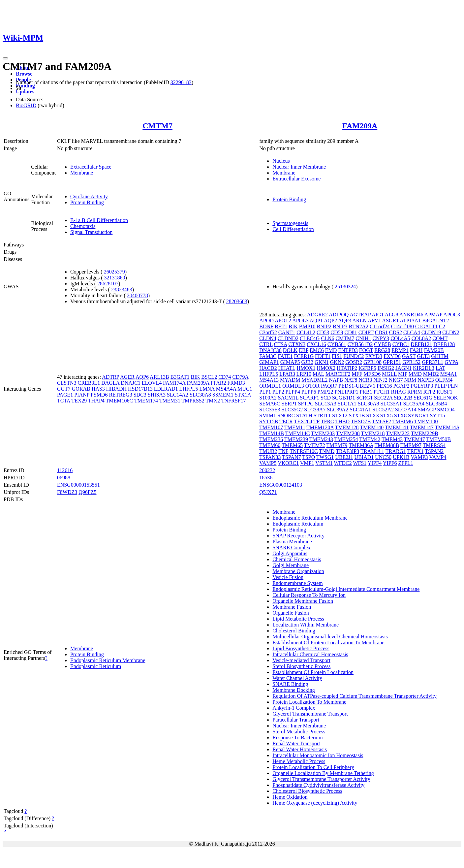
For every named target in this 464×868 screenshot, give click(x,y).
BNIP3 (340, 326)
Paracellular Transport (296, 720)
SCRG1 (364, 398)
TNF (283, 451)
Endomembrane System (297, 583)
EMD (331, 350)
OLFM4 (444, 380)
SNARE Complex (291, 547)
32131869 (115, 278)
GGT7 (64, 389)
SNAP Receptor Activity (298, 536)
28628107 (108, 284)
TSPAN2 (434, 451)
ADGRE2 (317, 315)
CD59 (337, 332)
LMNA (207, 389)
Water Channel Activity (297, 678)
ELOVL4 (152, 383)
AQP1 (316, 321)
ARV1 (374, 321)
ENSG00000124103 (281, 485)
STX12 (340, 416)
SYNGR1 (418, 416)
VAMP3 (419, 457)
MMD (415, 374)
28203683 (237, 301)
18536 (266, 478)
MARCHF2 (338, 374)
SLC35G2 (292, 410)
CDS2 (396, 332)
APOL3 (300, 321)
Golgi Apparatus (290, 553)
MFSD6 (372, 374)
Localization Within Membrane (306, 625)
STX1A (243, 395)
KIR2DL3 (424, 368)
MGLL (389, 374)
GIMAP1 (269, 362)
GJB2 (307, 362)
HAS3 (98, 389)
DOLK (290, 350)
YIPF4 (375, 463)
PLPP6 (309, 392)
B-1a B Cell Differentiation (99, 220)
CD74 (225, 377)
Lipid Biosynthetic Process (301, 648)
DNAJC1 (131, 383)
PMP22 (325, 392)
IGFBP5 (367, 368)
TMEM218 (373, 433)
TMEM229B (425, 433)
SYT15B (269, 421)
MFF (357, 374)
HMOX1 (306, 368)
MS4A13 (269, 380)
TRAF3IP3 (347, 451)
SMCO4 (446, 410)
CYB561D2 (360, 344)
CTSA (281, 344)
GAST (409, 356)
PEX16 (384, 386)
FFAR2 (218, 383)
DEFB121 (421, 344)
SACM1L (288, 398)
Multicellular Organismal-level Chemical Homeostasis (330, 637)
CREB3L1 (89, 383)
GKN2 (337, 362)
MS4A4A (226, 389)
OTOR (312, 386)
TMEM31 (170, 401)
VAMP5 (268, 463)
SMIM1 (268, 416)
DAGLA (110, 383)
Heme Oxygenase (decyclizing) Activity (315, 803)
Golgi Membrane (291, 565)
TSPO (309, 457)
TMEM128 (347, 427)
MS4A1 (449, 374)
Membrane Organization (298, 571)
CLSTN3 (67, 383)
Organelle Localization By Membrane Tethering (323, 773)
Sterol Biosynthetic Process (301, 666)
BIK (196, 377)
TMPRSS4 (434, 445)
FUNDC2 (354, 356)
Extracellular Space (91, 167)
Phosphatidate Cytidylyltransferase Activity (318, 785)
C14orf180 (402, 326)
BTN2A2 (358, 326)
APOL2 (283, 321)
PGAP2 (402, 386)
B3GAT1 (180, 377)
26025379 (114, 272)
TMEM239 (296, 439)
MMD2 (431, 374)
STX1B (357, 416)
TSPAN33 (270, 457)
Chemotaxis (83, 226)
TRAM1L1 (372, 451)
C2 (442, 326)
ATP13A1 (410, 321)
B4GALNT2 (435, 321)
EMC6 (317, 350)
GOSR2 (354, 362)
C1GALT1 (426, 326)
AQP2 (330, 321)
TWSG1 (325, 457)
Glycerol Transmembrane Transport (310, 714)
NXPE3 (426, 380)
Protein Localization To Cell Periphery (313, 767)
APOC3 (452, 315)
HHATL (287, 368)
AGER (127, 377)
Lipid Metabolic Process (298, 619)
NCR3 (365, 380)
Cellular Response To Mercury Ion (309, 595)
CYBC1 (401, 344)
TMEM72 (315, 445)
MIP (403, 374)
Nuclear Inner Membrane (299, 167)
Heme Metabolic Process (299, 761)
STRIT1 (322, 416)
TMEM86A (361, 445)
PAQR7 (329, 386)
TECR (286, 421)
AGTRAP (360, 315)
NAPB (336, 380)
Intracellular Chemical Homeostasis (310, 654)
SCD (326, 398)
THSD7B (361, 421)
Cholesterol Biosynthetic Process (307, 791)
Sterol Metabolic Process (299, 732)
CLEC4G (310, 338)
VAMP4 (438, 457)
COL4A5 (400, 338)
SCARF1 (309, 398)
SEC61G (423, 398)
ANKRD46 (411, 315)
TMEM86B (387, 445)
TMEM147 (422, 427)
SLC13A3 (326, 404)
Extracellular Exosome (296, 179)
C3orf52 (268, 332)
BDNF (266, 326)
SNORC (286, 416)
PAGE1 (65, 395)
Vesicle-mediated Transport (301, 660)
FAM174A (174, 383)
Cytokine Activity (89, 196)
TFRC (327, 421)
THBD (342, 421)
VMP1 (307, 463)
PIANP (82, 395)
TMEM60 (270, 445)
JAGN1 (403, 368)
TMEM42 (370, 439)
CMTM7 (157, 126)
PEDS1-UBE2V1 (357, 386)
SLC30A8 (200, 395)
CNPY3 (381, 338)
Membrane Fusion (292, 607)
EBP (304, 350)
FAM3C (268, 356)
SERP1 (289, 404)
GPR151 (392, 362)
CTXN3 (297, 344)
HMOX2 (326, 368)
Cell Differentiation (293, 229)
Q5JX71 (268, 492)
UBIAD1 (364, 457)
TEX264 (303, 421)
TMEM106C (120, 401)
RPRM (415, 392)
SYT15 (437, 416)
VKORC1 (288, 463)
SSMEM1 (223, 395)
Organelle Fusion (291, 613)
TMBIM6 (402, 421)
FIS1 (337, 356)
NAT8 (351, 380)
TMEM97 (411, 445)
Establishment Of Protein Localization (313, 672)
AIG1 (378, 315)
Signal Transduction (91, 232)
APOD (266, 321)
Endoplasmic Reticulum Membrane (108, 660)
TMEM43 (392, 439)
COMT (440, 338)
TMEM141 (397, 427)
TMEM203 (323, 433)
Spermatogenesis (290, 223)
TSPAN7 (291, 457)
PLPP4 (293, 392)
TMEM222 (398, 433)
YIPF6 (390, 463)
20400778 (138, 295)
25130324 (345, 287)
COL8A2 (421, 338)
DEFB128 (444, 344)
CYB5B (383, 344)
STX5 (387, 416)
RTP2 (429, 392)
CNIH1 (363, 338)
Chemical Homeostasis (297, 559)
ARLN (359, 321)
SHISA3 (157, 395)
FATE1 (285, 356)
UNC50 (383, 457)
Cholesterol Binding (294, 631)
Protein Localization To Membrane (309, 702)
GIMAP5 (290, 362)
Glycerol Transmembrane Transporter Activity (321, 779)
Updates (25, 92)
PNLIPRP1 (346, 392)
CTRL (266, 344)
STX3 (372, 416)
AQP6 (142, 377)
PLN (453, 386)
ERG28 (382, 350)
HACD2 (268, 368)
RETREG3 (120, 395)
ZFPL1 (406, 463)
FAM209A (360, 126)
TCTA (64, 401)
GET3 (423, 356)
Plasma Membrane (292, 542)
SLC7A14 (406, 410)
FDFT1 (323, 356)
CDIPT (366, 332)
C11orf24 (380, 326)
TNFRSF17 (234, 401)
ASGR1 (391, 321)
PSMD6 (99, 395)
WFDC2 (343, 463)
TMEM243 (321, 439)
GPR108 (372, 362)
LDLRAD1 (166, 389)
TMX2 (213, 401)
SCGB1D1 (343, 398)
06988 (64, 478)
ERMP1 (400, 350)
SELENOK (446, 398)
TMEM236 (271, 439)
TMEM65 (292, 445)
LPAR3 (287, 374)
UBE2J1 (344, 457)
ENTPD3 (348, 350)
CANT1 (287, 332)
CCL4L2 (306, 332)
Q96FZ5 (87, 492)
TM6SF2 (382, 421)
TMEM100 (426, 421)
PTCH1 (382, 392)
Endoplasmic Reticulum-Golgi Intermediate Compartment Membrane (346, 589)
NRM (410, 380)
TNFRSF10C (304, 451)
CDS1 (381, 332)
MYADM (290, 380)
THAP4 (96, 401)
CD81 (351, 332)
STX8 (400, 416)
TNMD (327, 451)
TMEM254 (346, 439)
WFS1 (360, 463)
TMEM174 (146, 401)
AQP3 (345, 321)
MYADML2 (314, 380)
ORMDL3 (293, 386)
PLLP (440, 386)
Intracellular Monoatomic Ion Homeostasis (318, 755)
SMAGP (427, 410)
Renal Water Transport (296, 743)
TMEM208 (348, 433)
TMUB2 (268, 451)
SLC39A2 (338, 410)
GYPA (451, 362)
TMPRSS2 (193, 401)
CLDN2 (451, 332)
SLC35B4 (436, 404)
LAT (440, 368)
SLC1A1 (347, 404)
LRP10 (304, 374)
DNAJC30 (270, 350)
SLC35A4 (414, 404)
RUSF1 (445, 392)
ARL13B (159, 377)
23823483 (122, 289)
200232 (267, 470)
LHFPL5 (189, 389)
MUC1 (245, 389)
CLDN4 (268, 338)
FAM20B (434, 350)
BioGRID (26, 105)
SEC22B (403, 398)
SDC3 (140, 395)
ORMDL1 (270, 386)
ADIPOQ (339, 315)
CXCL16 (316, 344)
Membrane (82, 173)
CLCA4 (412, 332)
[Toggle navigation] (5, 58)
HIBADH (116, 389)
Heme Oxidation (290, 797)
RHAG (399, 392)
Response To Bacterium (297, 738)
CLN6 (327, 338)
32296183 (181, 82)
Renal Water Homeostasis (300, 749)
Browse (24, 74)
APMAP (433, 315)
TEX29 (79, 401)
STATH (304, 416)
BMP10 (307, 326)
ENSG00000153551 (78, 485)
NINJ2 (380, 380)
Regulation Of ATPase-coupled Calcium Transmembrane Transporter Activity (355, 696)
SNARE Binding (290, 684)
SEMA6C (270, 404)
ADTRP (110, 377)
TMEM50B (438, 439)
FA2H (416, 350)
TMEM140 (372, 427)
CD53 (323, 332)
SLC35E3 (270, 410)
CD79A (240, 377)
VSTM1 (324, 463)
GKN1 (322, 362)
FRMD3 (236, 383)
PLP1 (265, 392)
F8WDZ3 (67, 492)
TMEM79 (337, 445)
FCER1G (304, 356)
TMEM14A (447, 427)
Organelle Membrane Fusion (303, 601)
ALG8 (392, 315)
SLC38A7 (315, 410)
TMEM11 (295, 427)
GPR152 (411, 362)
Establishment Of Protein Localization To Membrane (328, 643)
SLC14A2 (178, 395)
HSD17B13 (140, 389)
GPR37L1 (433, 362)
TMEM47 (415, 439)
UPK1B (401, 457)
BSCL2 (209, 377)
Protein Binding (87, 202)
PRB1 (366, 392)
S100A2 (268, 398)
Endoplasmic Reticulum (96, 666)
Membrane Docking (294, 690)
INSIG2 (386, 368)
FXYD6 (392, 356)
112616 (65, 470)
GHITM (440, 356)
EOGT (366, 350)
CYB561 (337, 344)
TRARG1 (396, 451)
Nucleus (281, 161)
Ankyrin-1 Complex (294, 708)
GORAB (81, 389)
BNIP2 (324, 326)
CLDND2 (288, 338)
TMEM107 (271, 427)
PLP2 (278, 392)
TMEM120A (320, 427)
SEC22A (383, 398)
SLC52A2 (383, 410)
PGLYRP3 (422, 386)
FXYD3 (374, 356)
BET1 (281, 326)
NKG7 (396, 380)
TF (316, 421)
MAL (318, 374)
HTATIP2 (347, 368)
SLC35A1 (391, 404)
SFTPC (306, 404)
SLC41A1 (360, 410)
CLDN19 (431, 332)
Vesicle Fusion (288, 577)
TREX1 (416, 451)
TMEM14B (272, 433)
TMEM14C (298, 433)
